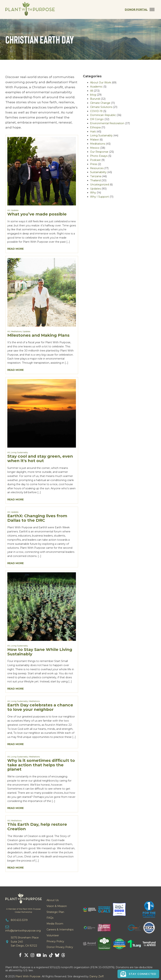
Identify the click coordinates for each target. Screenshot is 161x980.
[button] (138, 974)
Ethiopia (95, 127)
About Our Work (101, 83)
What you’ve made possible (37, 214)
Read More (15, 249)
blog (93, 95)
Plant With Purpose (28, 976)
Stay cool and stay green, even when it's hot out (40, 458)
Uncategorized (99, 185)
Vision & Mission (57, 906)
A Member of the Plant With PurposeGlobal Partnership (23, 911)
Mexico (95, 148)
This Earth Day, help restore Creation (37, 827)
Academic (96, 87)
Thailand (95, 180)
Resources (97, 168)
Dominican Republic (103, 115)
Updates (15, 210)
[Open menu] (152, 9)
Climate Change (100, 103)
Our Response (99, 152)
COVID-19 (96, 111)
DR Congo (97, 119)
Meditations (16, 332)
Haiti (93, 132)
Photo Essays (99, 156)
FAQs (50, 918)
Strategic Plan (55, 912)
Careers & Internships (60, 930)
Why (93, 193)
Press (94, 164)
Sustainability (98, 172)
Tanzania (96, 176)
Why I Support (99, 197)
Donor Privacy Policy (60, 947)
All (9, 210)
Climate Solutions (101, 107)
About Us (53, 900)
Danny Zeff (96, 976)
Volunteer (53, 935)
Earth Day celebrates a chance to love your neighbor (40, 707)
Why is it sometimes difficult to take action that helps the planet (41, 765)
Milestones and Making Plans (38, 335)
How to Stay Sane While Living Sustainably (40, 652)
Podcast (95, 160)
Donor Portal (136, 9)
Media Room (55, 924)
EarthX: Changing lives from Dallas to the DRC (37, 518)
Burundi (95, 99)
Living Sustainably (19, 453)
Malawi (94, 140)
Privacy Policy (55, 941)
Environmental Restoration (107, 123)
